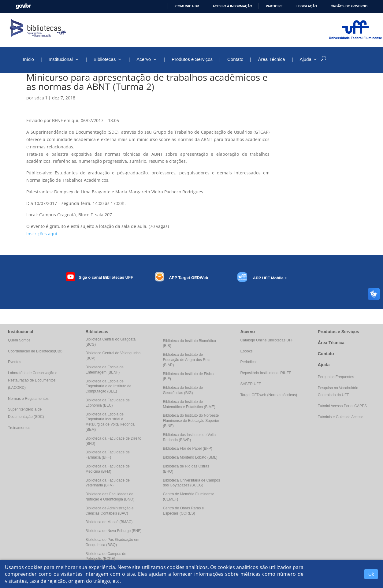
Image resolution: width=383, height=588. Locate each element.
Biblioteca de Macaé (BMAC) (109, 522)
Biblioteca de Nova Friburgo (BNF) (113, 531)
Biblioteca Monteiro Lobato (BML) (190, 457)
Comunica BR (187, 6)
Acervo (144, 60)
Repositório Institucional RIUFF (266, 373)
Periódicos (249, 362)
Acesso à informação (232, 6)
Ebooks (247, 351)
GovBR (23, 6)
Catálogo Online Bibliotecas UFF (267, 340)
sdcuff (41, 98)
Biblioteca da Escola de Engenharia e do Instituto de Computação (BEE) (108, 386)
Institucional (61, 60)
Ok (371, 574)
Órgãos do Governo (349, 6)
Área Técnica (271, 60)
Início (28, 60)
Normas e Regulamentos (28, 399)
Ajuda (306, 60)
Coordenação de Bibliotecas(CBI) (35, 351)
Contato (235, 60)
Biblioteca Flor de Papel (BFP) (187, 448)
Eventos (15, 362)
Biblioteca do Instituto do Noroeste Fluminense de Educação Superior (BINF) (191, 421)
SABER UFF (251, 384)
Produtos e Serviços (192, 60)
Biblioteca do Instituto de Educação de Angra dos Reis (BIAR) (186, 360)
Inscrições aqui (42, 234)
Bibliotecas (105, 60)
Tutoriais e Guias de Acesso (341, 417)
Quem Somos (19, 340)
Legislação (307, 6)
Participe (274, 6)
